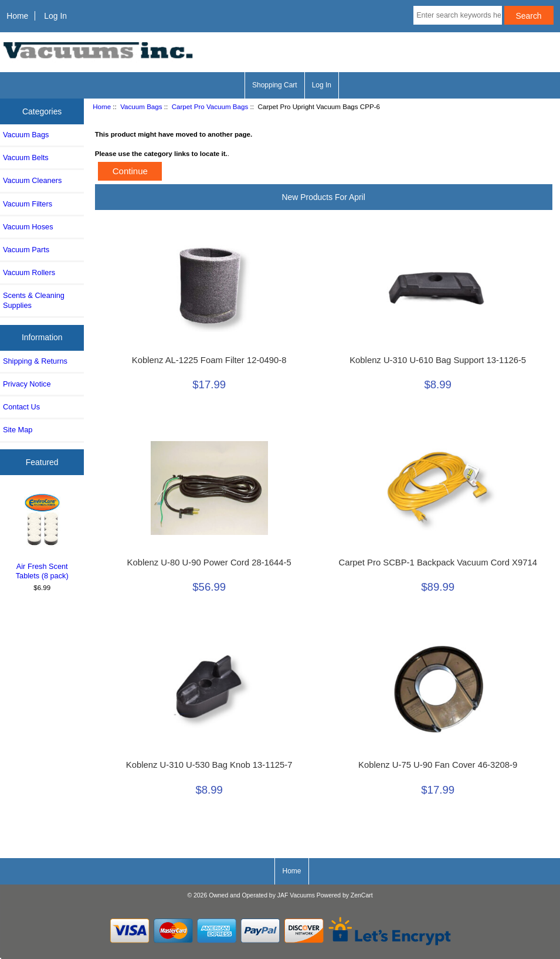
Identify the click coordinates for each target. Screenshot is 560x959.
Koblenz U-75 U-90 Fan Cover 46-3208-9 (438, 765)
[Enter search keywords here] (457, 15)
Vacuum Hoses (28, 227)
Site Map (18, 430)
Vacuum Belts (26, 157)
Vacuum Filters (28, 204)
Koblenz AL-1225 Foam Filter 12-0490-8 (209, 360)
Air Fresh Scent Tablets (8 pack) (42, 536)
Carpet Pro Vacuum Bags (210, 106)
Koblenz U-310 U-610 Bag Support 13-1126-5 (438, 360)
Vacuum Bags (141, 106)
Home (17, 16)
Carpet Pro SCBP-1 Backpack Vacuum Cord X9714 (437, 562)
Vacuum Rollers (29, 272)
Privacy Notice (27, 384)
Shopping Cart (275, 85)
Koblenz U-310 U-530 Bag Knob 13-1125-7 (209, 765)
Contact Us (21, 407)
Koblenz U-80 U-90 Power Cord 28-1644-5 (209, 562)
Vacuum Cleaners (32, 180)
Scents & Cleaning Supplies (34, 300)
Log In (55, 16)
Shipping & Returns (35, 361)
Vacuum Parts (26, 250)
